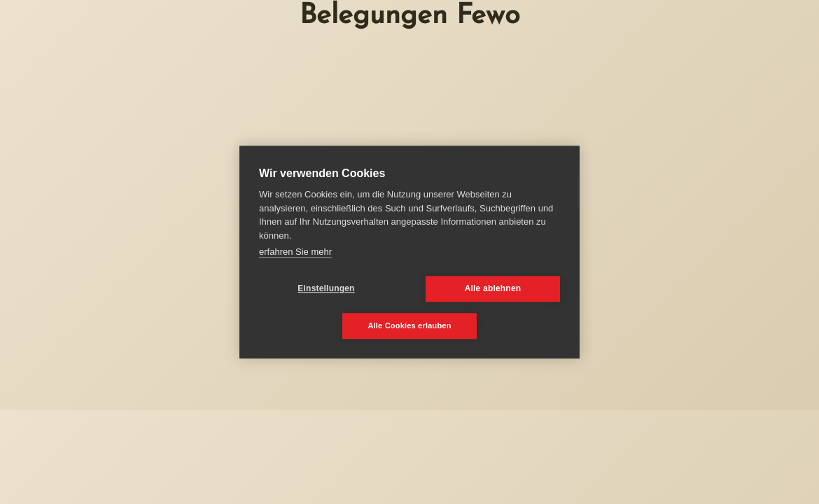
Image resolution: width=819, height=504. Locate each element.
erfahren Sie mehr (295, 252)
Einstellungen (326, 288)
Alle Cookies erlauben (409, 325)
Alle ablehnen (493, 288)
